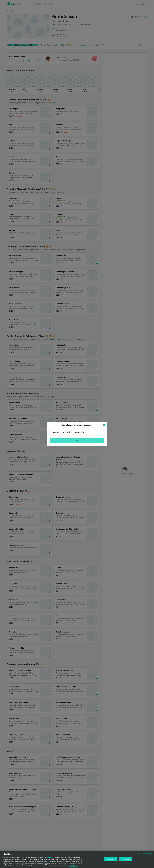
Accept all (125, 859)
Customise (110, 859)
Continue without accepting (143, 853)
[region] (77, 859)
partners (50, 857)
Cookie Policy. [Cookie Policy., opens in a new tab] (73, 866)
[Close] (104, 425)
